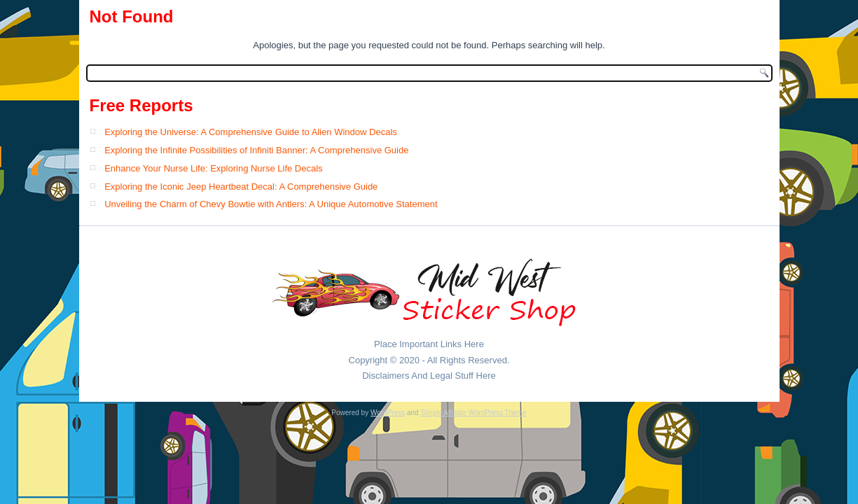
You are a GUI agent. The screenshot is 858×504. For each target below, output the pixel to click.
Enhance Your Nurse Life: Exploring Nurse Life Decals (213, 168)
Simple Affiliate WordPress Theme (473, 413)
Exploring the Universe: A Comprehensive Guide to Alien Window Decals (251, 132)
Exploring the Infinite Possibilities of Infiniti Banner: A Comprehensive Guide (256, 150)
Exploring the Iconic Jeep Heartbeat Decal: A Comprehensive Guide (241, 187)
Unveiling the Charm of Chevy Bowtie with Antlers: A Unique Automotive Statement (271, 204)
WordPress (388, 413)
